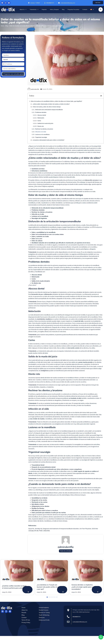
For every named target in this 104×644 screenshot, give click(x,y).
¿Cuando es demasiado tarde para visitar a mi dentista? (49, 140)
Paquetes (44, 9)
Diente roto (41, 126)
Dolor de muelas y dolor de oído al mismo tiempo (47, 107)
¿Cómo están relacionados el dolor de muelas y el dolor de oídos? (51, 104)
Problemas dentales (41, 112)
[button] (101, 96)
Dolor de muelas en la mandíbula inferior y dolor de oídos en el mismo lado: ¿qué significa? (56, 101)
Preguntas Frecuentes (73, 9)
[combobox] (4, 64)
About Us (23, 9)
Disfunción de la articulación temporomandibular (49, 110)
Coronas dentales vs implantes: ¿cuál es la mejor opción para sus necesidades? (83, 587)
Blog (63, 9)
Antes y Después (54, 9)
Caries (39, 121)
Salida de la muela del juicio (45, 123)
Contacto (85, 9)
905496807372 (76, 617)
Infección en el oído (41, 132)
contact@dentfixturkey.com (80, 622)
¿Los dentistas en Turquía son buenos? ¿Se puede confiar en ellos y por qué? (49, 587)
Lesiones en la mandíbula (42, 134)
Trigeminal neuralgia (41, 137)
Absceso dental (42, 115)
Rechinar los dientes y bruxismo (44, 129)
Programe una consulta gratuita (14, 74)
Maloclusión (41, 118)
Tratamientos (34, 9)
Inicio (2, 26)
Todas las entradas (66, 551)
